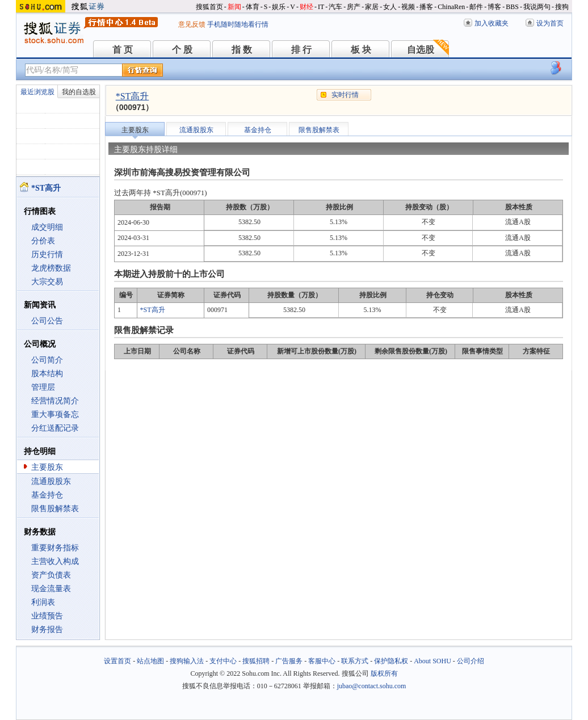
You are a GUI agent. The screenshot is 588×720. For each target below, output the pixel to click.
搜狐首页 (209, 7)
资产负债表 (51, 575)
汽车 (335, 7)
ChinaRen (451, 7)
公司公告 (47, 321)
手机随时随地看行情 (238, 24)
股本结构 (47, 374)
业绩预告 (47, 616)
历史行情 (47, 254)
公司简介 (47, 360)
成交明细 (47, 227)
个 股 (182, 50)
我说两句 (537, 7)
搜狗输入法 (187, 661)
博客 (494, 7)
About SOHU (432, 661)
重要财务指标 (55, 548)
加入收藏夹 (492, 23)
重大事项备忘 (55, 414)
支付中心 (223, 661)
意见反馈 (192, 24)
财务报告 (47, 630)
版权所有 (384, 673)
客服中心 (322, 661)
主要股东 (47, 467)
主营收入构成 (55, 561)
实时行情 (345, 95)
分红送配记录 (55, 428)
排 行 (301, 50)
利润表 (43, 602)
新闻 (234, 7)
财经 (306, 7)
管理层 (43, 387)
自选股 (421, 50)
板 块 (361, 50)
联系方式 (355, 661)
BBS (512, 7)
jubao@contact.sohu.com (372, 686)
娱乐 (279, 7)
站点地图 (150, 661)
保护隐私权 (391, 661)
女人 (390, 7)
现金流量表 (51, 589)
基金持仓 (47, 495)
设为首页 (550, 23)
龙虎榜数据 (51, 268)
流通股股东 (51, 481)
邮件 (476, 7)
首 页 (123, 50)
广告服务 (289, 661)
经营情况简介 (55, 401)
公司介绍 (471, 661)
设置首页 (117, 661)
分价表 (43, 241)
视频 (408, 7)
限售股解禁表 (55, 509)
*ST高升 (133, 96)
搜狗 (562, 7)
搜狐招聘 (256, 661)
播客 (426, 7)
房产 (354, 7)
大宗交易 (47, 282)
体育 (253, 7)
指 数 (242, 50)
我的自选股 (79, 92)
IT (321, 7)
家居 (372, 7)
